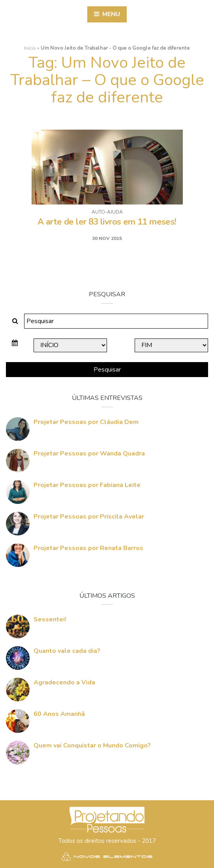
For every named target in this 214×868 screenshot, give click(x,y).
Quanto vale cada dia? (67, 651)
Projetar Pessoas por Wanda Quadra (89, 454)
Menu (107, 14)
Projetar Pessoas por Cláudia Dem (86, 422)
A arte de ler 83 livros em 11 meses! (107, 222)
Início (30, 48)
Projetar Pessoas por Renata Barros (88, 548)
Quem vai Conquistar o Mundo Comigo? (92, 745)
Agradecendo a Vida (64, 682)
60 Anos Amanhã (59, 714)
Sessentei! (50, 619)
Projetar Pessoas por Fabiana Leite (87, 485)
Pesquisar (107, 370)
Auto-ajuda (107, 212)
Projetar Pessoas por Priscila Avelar (89, 517)
